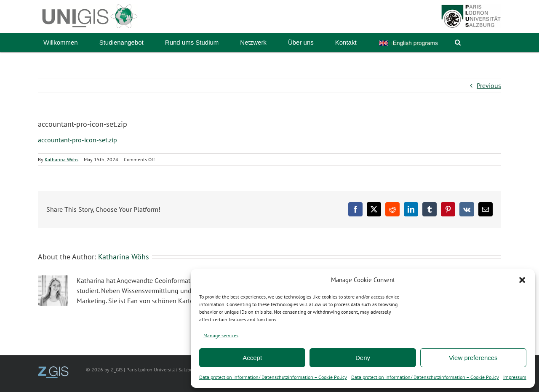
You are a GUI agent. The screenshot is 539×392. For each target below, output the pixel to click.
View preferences (473, 358)
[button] (522, 280)
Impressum (515, 377)
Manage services (221, 335)
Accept (252, 358)
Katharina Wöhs (61, 159)
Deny (363, 358)
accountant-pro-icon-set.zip (77, 140)
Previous (489, 85)
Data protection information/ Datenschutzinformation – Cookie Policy (273, 377)
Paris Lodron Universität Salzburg (161, 369)
